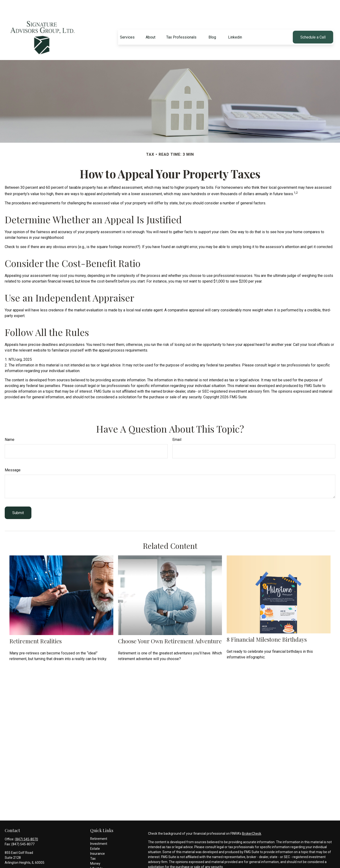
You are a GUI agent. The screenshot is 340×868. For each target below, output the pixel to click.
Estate (95, 834)
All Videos (98, 864)
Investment (99, 829)
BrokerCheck (252, 819)
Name (10, 425)
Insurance (98, 839)
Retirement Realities (36, 627)
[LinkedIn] (8, 864)
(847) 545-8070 (26, 825)
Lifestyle (97, 854)
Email (177, 425)
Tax (93, 844)
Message (13, 456)
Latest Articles (101, 859)
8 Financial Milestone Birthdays (267, 625)
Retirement (99, 825)
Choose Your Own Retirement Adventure (170, 627)
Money (95, 849)
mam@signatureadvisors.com (27, 856)
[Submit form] (18, 499)
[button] (127, 23)
